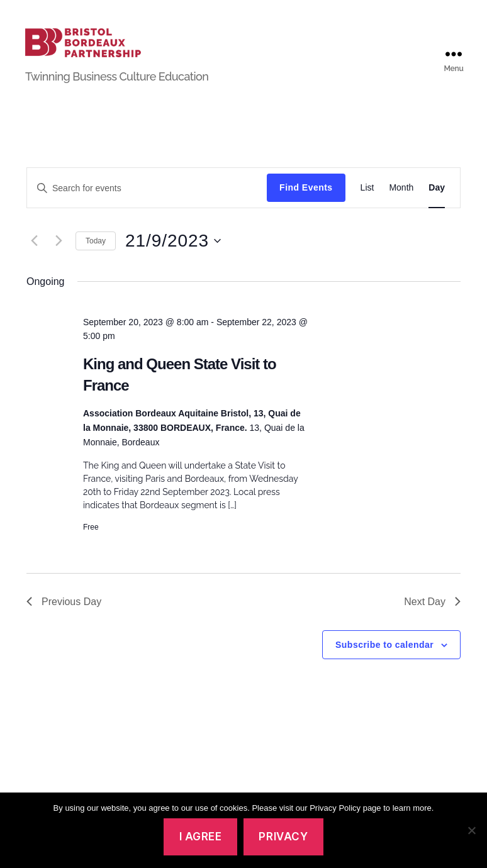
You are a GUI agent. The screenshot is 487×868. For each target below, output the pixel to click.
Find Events (306, 204)
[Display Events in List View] (367, 205)
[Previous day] (34, 258)
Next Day (432, 618)
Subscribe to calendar (384, 661)
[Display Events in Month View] (401, 205)
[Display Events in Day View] (437, 205)
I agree (201, 837)
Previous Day (64, 618)
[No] (471, 830)
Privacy (283, 837)
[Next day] (59, 258)
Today (96, 257)
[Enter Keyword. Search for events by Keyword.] (147, 204)
